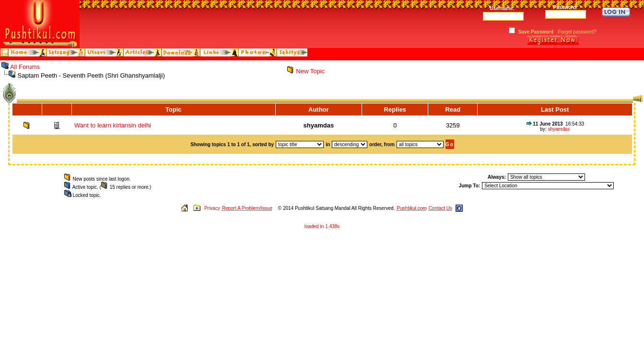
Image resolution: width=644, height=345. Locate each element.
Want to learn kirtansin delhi (113, 125)
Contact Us (440, 208)
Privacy (212, 208)
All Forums (25, 67)
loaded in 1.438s (322, 226)
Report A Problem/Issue (247, 208)
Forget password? (577, 32)
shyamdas (559, 129)
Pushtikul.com (411, 208)
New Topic (310, 71)
